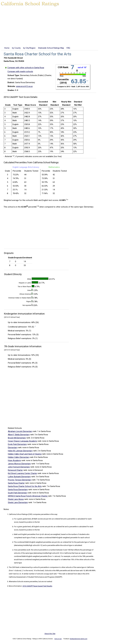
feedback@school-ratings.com (79, 639)
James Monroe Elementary (19, 464)
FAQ (68, 48)
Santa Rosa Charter (16, 483)
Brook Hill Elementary (17, 438)
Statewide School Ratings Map (51, 48)
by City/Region (29, 48)
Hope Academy (14, 460)
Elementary (13, 448)
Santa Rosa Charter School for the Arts (25, 486)
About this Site (50, 634)
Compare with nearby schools (20, 71)
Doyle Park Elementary (17, 444)
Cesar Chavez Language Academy (23, 441)
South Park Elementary (18, 493)
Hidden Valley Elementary (19, 457)
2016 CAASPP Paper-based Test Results (37, 586)
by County (16, 48)
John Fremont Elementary (19, 467)
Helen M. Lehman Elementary (20, 451)
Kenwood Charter (15, 470)
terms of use (58, 639)
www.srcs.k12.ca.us (24, 86)
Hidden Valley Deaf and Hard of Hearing (25, 454)
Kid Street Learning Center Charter (22, 473)
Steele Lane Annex (16, 499)
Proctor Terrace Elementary (20, 480)
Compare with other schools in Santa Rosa (26, 68)
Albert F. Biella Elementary (19, 435)
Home (7, 48)
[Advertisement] (66, 27)
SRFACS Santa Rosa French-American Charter (28, 496)
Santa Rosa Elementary (18, 490)
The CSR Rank (14, 567)
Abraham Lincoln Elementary (20, 431)
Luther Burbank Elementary (19, 477)
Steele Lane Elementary (18, 502)
